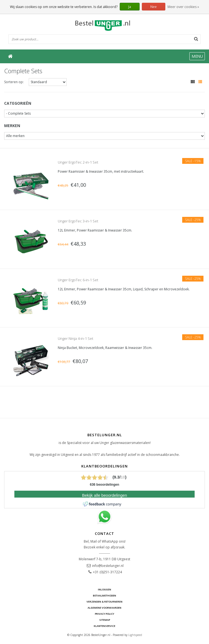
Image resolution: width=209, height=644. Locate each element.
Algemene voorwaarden (104, 608)
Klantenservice (104, 626)
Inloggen (104, 589)
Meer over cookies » (183, 7)
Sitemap (105, 620)
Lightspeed (135, 635)
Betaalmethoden (104, 596)
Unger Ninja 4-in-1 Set (75, 338)
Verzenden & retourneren (104, 602)
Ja (130, 7)
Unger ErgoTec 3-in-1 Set (78, 221)
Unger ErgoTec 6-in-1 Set (78, 280)
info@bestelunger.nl (108, 566)
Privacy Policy (104, 614)
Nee (154, 7)
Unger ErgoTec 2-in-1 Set (78, 162)
